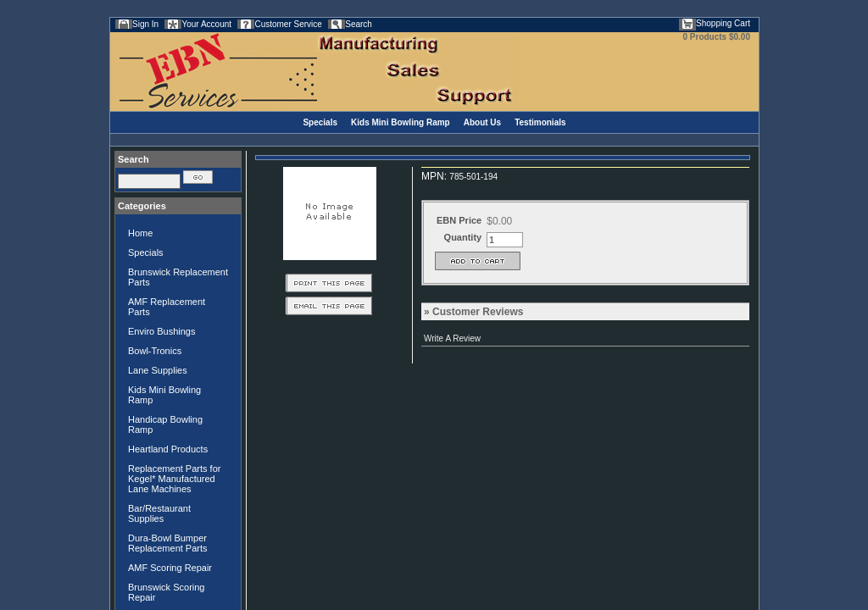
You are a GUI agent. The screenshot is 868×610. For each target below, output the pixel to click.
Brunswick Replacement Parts (178, 277)
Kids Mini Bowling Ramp (401, 122)
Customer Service (288, 24)
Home (140, 233)
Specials (320, 122)
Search (359, 24)
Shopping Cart (723, 23)
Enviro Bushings (162, 331)
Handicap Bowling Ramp (165, 424)
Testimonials (540, 122)
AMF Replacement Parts (167, 307)
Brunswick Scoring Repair (166, 592)
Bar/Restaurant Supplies (159, 513)
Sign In (145, 24)
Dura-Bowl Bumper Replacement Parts (168, 543)
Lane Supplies (158, 370)
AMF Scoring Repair (170, 568)
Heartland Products (168, 449)
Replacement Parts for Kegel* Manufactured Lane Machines (174, 479)
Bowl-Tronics (155, 351)
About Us (482, 122)
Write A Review (452, 338)
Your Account (206, 24)
